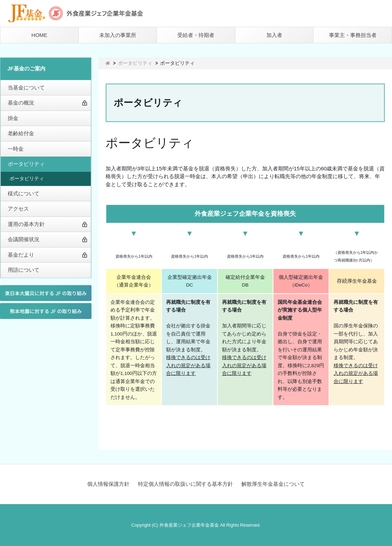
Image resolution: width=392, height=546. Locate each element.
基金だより (21, 255)
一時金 (16, 149)
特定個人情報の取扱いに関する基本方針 (185, 484)
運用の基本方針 (26, 224)
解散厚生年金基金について (273, 484)
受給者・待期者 (196, 35)
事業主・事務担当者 (353, 35)
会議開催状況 (24, 239)
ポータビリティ (26, 164)
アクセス (18, 209)
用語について (24, 270)
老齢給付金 (21, 133)
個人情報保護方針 (108, 484)
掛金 (13, 118)
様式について (24, 193)
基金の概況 (21, 103)
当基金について (26, 87)
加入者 (274, 35)
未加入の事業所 (118, 35)
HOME (39, 35)
